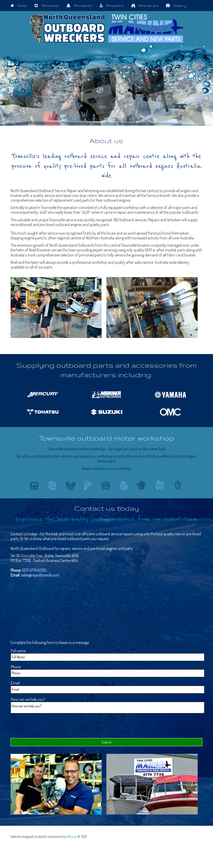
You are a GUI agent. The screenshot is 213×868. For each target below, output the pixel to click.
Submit (106, 744)
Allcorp (72, 838)
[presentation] (49, 727)
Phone (16, 667)
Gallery (178, 6)
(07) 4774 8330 (34, 570)
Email (15, 683)
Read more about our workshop (106, 468)
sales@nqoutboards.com (40, 575)
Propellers (114, 6)
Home (21, 6)
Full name (18, 651)
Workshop (49, 6)
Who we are (147, 6)
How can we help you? (28, 699)
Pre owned (81, 6)
